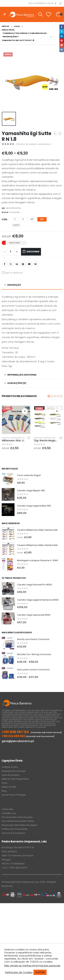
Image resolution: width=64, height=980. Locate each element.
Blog (4, 791)
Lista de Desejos (11, 775)
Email (29, 264)
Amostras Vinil (49, 438)
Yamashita (14, 212)
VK (35, 264)
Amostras (6, 438)
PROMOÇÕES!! (16, 438)
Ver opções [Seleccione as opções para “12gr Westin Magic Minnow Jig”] (57, 411)
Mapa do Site (9, 787)
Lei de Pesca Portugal (14, 795)
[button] (49, 396)
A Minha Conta (10, 767)
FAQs (5, 783)
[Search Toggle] (40, 14)
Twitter (11, 264)
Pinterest (23, 264)
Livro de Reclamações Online (18, 821)
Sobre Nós (8, 809)
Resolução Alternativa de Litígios (20, 825)
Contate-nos (9, 813)
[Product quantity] (11, 252)
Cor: (5, 219)
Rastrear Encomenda (14, 771)
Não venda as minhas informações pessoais (32, 966)
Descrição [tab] (14, 285)
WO (42, 219)
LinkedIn (17, 264)
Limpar (16, 225)
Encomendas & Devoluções (17, 817)
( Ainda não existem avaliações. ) (34, 144)
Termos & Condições (13, 833)
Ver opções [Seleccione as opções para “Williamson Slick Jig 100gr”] (25, 411)
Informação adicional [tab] (22, 375)
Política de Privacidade (15, 829)
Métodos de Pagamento (15, 779)
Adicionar (33, 252)
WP (32, 219)
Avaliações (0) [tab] (17, 383)
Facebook (4, 264)
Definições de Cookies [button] (19, 972)
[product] (16, 420)
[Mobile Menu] (5, 14)
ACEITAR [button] (40, 972)
